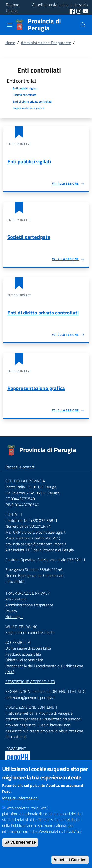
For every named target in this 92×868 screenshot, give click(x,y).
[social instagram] (79, 11)
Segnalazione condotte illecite (30, 632)
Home (10, 43)
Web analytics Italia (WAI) (27, 817)
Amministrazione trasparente (29, 605)
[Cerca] (83, 25)
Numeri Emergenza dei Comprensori (34, 575)
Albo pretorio (16, 599)
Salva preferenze (20, 851)
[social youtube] (85, 11)
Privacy (11, 611)
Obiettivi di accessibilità (24, 660)
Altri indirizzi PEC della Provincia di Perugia (40, 550)
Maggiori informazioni (20, 807)
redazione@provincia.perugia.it (30, 697)
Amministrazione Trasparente (46, 43)
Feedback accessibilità (23, 654)
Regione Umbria (13, 8)
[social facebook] (73, 11)
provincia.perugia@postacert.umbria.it (36, 544)
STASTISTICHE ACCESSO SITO (30, 682)
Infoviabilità (15, 581)
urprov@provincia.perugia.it (43, 532)
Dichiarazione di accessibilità (28, 648)
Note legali (14, 617)
